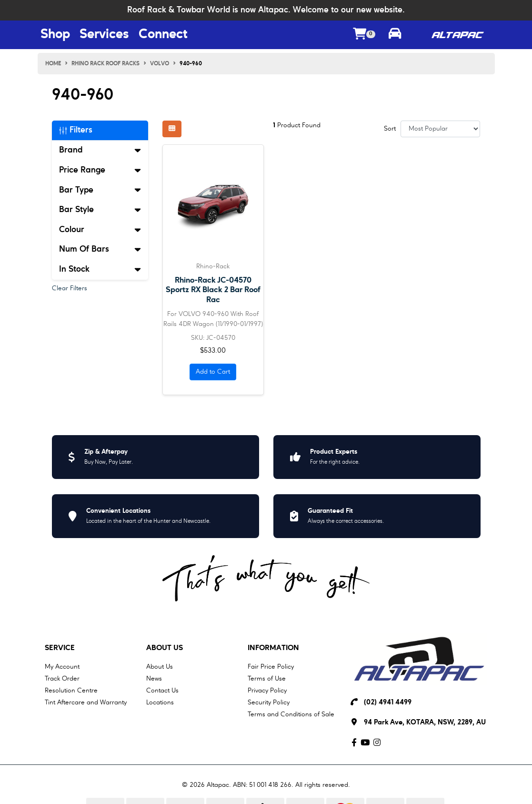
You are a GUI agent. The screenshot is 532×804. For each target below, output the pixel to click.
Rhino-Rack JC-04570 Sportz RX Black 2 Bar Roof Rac (213, 290)
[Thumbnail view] (172, 129)
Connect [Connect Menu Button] (163, 35)
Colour (100, 230)
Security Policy (269, 702)
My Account (62, 667)
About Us (165, 648)
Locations (160, 702)
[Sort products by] (440, 129)
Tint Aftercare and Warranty (86, 702)
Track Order (62, 679)
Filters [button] (76, 130)
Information (273, 648)
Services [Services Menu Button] (104, 35)
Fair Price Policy (271, 667)
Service (60, 648)
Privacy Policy (267, 691)
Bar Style (100, 210)
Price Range (100, 170)
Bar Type (100, 190)
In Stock (100, 269)
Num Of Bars (100, 249)
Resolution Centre (71, 691)
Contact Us (162, 691)
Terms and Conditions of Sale (291, 714)
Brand (100, 150)
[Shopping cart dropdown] (364, 35)
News (154, 679)
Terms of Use (267, 679)
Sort (390, 129)
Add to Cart (213, 372)
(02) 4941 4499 (388, 703)
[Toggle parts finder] (395, 35)
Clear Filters (70, 288)
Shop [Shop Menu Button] (55, 35)
